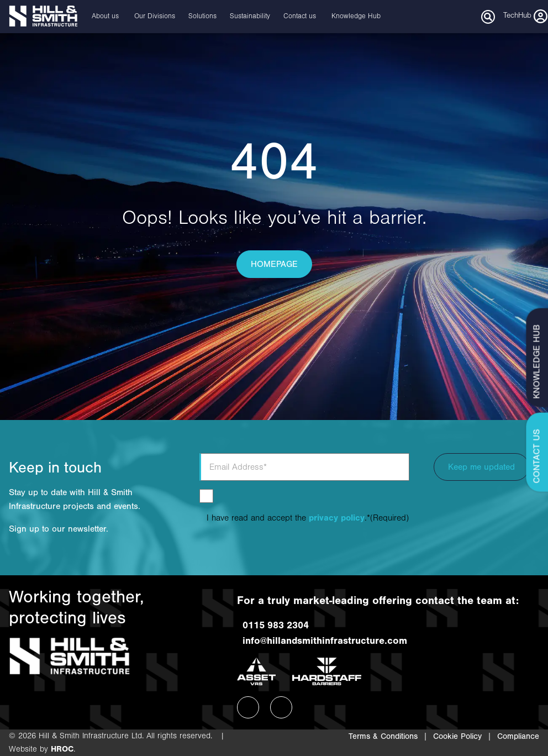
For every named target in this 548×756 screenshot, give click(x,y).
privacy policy (337, 518)
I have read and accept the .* (308, 518)
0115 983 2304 (273, 625)
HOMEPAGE (274, 264)
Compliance (518, 736)
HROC (62, 749)
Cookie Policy (457, 736)
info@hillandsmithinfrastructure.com (322, 641)
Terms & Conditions (383, 736)
